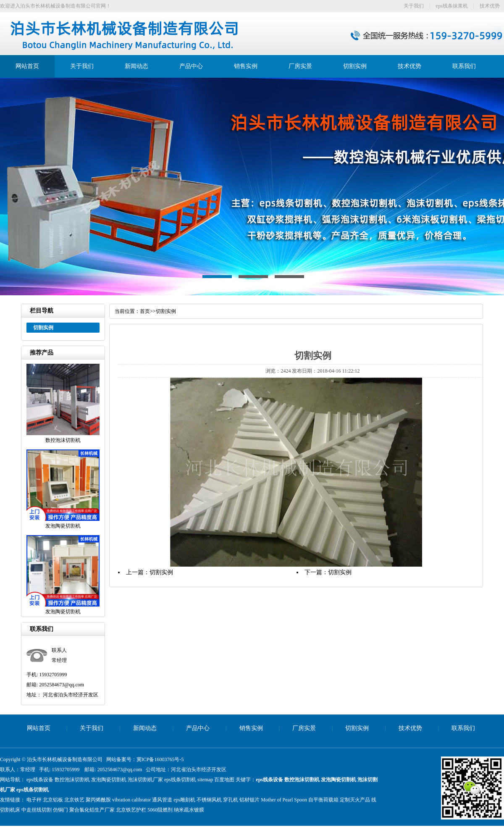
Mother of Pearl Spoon (284, 800)
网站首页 (27, 66)
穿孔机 (231, 800)
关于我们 (414, 6)
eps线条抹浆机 (452, 6)
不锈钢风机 (209, 800)
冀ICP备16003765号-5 (160, 759)
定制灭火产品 (355, 800)
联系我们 (464, 66)
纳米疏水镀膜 (189, 810)
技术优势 (490, 6)
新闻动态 (136, 66)
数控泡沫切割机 (72, 780)
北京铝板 (53, 800)
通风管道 (162, 800)
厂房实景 (300, 66)
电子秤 (34, 800)
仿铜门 (60, 810)
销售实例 (246, 66)
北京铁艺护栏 (131, 810)
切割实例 (355, 66)
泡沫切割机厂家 (145, 780)
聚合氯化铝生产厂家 (92, 810)
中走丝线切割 (37, 810)
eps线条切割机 (180, 780)
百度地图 (224, 780)
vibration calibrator (131, 800)
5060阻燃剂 (160, 810)
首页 (145, 311)
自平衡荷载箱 (323, 800)
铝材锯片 (249, 800)
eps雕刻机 (184, 800)
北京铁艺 (74, 800)
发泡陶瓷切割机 (109, 780)
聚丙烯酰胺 (98, 800)
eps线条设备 (40, 780)
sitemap (205, 780)
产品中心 (191, 66)
